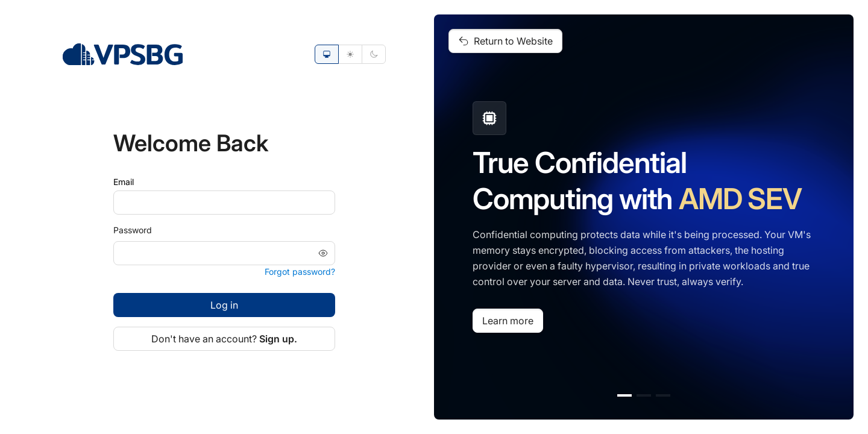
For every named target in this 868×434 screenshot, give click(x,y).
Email (124, 182)
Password (133, 230)
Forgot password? (300, 272)
